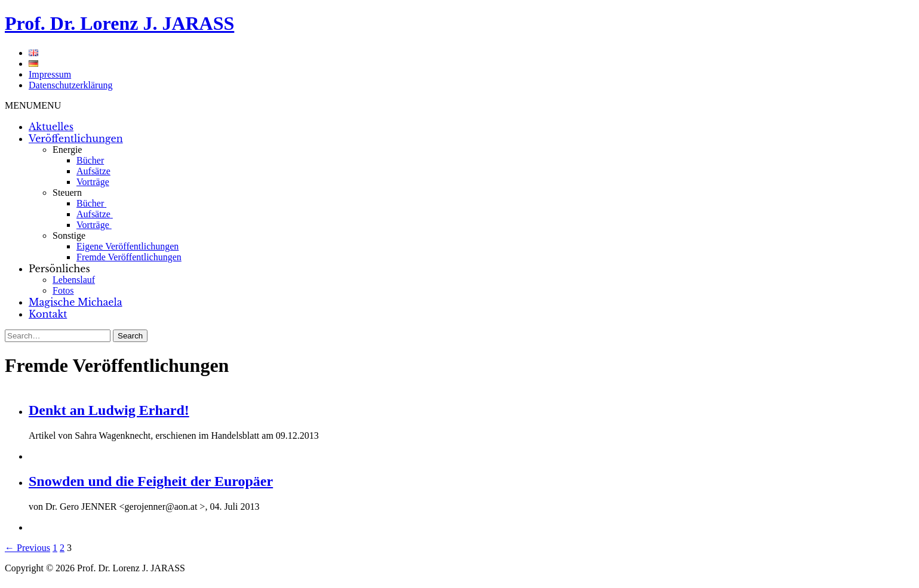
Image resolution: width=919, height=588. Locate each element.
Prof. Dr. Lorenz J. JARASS (119, 23)
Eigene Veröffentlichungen (127, 246)
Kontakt (48, 314)
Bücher (90, 160)
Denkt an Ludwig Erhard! (109, 410)
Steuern (67, 193)
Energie (67, 150)
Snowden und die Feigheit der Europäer (151, 481)
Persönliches (59, 269)
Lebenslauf (74, 280)
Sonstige (69, 235)
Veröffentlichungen (76, 138)
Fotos (63, 290)
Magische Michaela (76, 302)
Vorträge (93, 182)
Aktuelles (51, 127)
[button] (33, 105)
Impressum (50, 74)
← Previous (27, 548)
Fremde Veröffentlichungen (129, 257)
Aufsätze (93, 171)
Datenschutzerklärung (70, 85)
